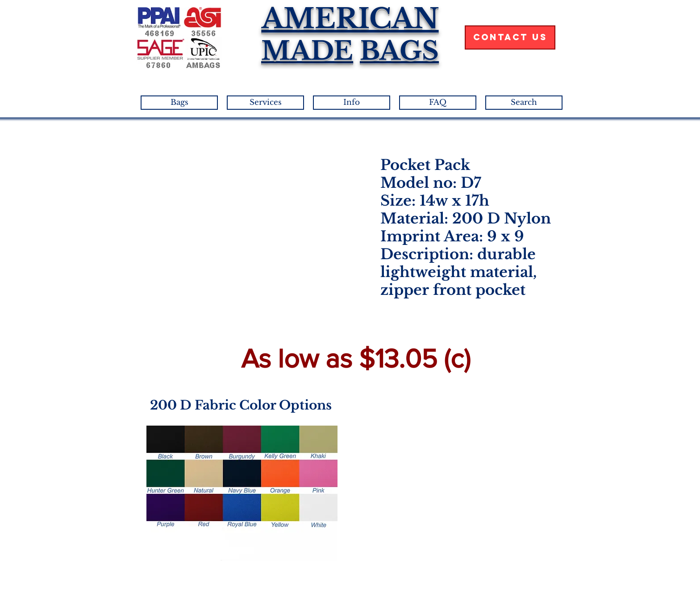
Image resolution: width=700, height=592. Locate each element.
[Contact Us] (510, 37)
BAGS (399, 51)
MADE (307, 51)
